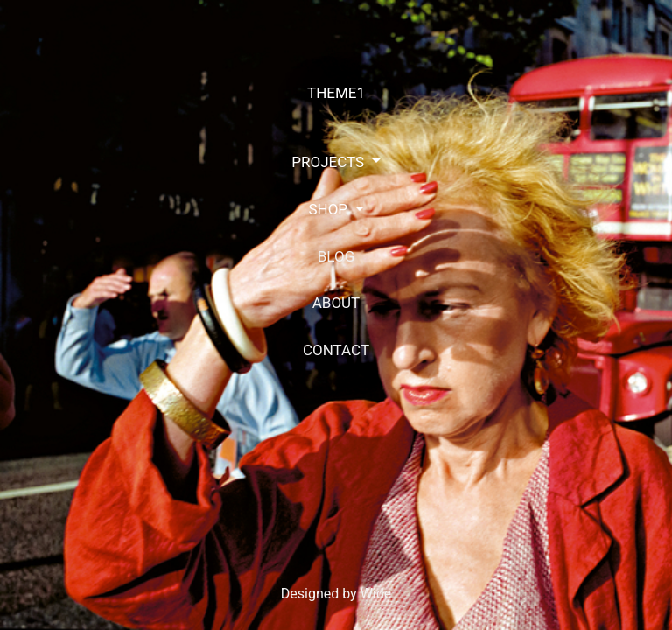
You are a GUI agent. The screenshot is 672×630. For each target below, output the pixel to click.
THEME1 (336, 93)
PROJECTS (329, 162)
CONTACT (336, 350)
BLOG (336, 256)
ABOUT (336, 303)
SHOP (329, 209)
